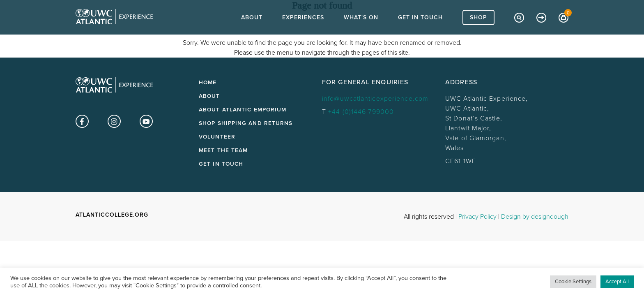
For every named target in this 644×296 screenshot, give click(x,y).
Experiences (303, 33)
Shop (478, 33)
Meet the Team (223, 150)
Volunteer (217, 137)
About (252, 33)
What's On (361, 33)
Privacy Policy (477, 217)
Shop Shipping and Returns (246, 123)
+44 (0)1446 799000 (361, 112)
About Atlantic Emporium (243, 110)
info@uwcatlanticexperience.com (375, 99)
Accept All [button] (617, 282)
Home (208, 83)
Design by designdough (535, 217)
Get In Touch (420, 33)
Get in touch (221, 164)
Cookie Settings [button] (573, 282)
